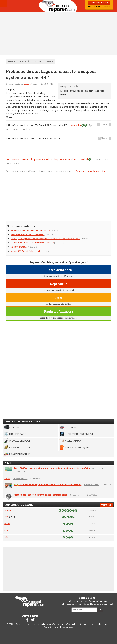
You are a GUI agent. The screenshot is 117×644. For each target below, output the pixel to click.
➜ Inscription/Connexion (99, 7)
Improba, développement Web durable (60, 624)
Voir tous (106, 505)
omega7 (9, 510)
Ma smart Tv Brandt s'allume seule (26, 251)
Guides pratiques (20, 479)
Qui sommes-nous (24, 624)
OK (100, 610)
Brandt (74, 86)
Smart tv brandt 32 (19, 247)
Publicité (47, 627)
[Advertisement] (58, 34)
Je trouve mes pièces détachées (58, 276)
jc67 (6, 537)
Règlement (104, 624)
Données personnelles (89, 624)
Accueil (58, 6)
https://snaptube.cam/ (18, 159)
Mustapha (76, 125)
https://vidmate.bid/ (42, 159)
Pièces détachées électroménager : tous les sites (40, 495)
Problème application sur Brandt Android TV (30, 231)
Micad (7, 523)
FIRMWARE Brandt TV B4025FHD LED (27, 235)
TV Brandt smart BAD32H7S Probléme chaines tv (32, 243)
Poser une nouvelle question (90, 171)
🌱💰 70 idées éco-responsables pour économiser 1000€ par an (48, 484)
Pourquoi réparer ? (103, 468)
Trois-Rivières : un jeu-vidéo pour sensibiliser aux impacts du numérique (53, 468)
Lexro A (28, 84)
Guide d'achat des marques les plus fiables (58, 318)
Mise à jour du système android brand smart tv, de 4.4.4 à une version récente (45, 239)
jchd (6, 517)
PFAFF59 (9, 530)
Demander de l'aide (99, 3)
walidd (85, 159)
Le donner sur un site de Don (58, 304)
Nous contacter (67, 627)
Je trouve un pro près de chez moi (58, 290)
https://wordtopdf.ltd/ (66, 159)
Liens (7, 478)
